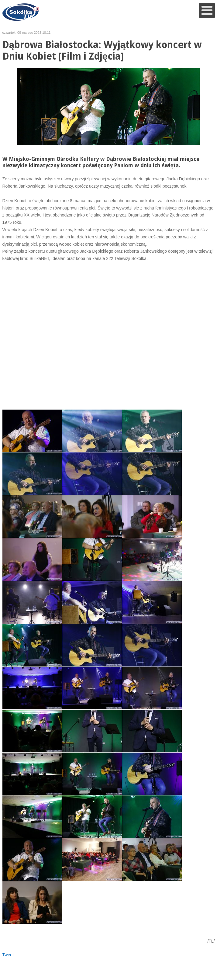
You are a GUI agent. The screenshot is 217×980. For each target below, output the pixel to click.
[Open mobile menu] (207, 10)
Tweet (8, 955)
